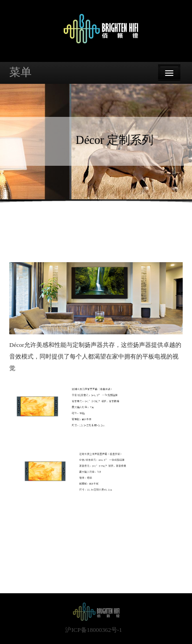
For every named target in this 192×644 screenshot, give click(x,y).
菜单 (20, 72)
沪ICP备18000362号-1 (93, 630)
